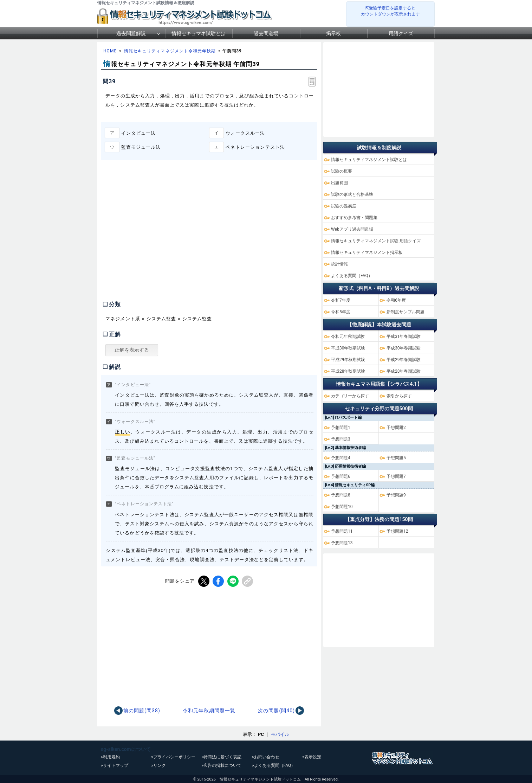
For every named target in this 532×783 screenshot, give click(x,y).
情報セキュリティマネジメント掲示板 (367, 252)
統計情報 (339, 264)
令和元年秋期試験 (348, 336)
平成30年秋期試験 (348, 348)
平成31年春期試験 (404, 336)
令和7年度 (341, 300)
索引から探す (399, 396)
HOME (110, 51)
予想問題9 (396, 495)
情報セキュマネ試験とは (199, 33)
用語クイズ (401, 33)
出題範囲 (339, 183)
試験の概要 (342, 171)
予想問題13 (342, 543)
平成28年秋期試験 (348, 371)
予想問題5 (396, 458)
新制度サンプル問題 (406, 312)
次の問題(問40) (276, 711)
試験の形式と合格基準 (352, 194)
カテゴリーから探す (350, 396)
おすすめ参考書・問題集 (354, 218)
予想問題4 (341, 458)
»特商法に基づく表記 (222, 757)
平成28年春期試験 (404, 371)
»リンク (158, 765)
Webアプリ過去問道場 (352, 229)
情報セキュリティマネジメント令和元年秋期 (170, 51)
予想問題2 (396, 428)
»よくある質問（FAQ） (274, 765)
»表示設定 (312, 757)
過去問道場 (266, 33)
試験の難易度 (344, 206)
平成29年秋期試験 (348, 360)
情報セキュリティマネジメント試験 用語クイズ (376, 241)
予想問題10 (342, 507)
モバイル (280, 734)
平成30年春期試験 (404, 348)
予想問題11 (342, 531)
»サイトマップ (115, 765)
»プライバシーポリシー (173, 757)
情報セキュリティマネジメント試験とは (369, 160)
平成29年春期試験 (404, 360)
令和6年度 (396, 300)
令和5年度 (341, 312)
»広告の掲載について (222, 765)
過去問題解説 (131, 33)
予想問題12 (397, 531)
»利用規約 (110, 757)
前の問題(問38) (142, 711)
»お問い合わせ (266, 757)
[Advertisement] (160, 237)
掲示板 (333, 33)
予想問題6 (341, 476)
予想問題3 (341, 439)
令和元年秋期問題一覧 (209, 711)
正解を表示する (132, 350)
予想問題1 (341, 428)
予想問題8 (341, 495)
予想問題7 (396, 476)
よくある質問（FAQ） (352, 276)
